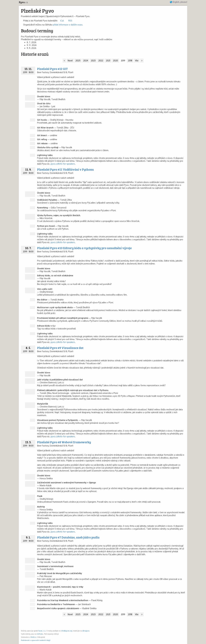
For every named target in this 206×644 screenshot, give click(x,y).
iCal (62, 21)
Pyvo (23, 2)
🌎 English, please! (178, 2)
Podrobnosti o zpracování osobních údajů (36, 640)
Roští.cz (34, 637)
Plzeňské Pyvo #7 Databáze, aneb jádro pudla (68, 537)
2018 (130, 61)
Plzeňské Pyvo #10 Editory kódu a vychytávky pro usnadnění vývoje (84, 248)
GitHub (39, 634)
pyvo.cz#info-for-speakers (63, 164)
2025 (78, 61)
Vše (137, 61)
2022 (101, 61)
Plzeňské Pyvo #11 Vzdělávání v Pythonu (65, 169)
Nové (70, 61)
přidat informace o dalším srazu (68, 25)
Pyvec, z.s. (42, 631)
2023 (93, 61)
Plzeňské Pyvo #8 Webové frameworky (64, 442)
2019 (123, 61)
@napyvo (86, 631)
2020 (116, 61)
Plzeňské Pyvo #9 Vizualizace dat (60, 348)
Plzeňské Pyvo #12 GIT (52, 69)
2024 (86, 61)
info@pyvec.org (67, 631)
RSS (70, 21)
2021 (108, 61)
